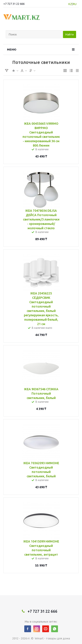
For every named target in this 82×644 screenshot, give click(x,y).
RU (75, 4)
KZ (70, 4)
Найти (70, 34)
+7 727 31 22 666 (14, 4)
